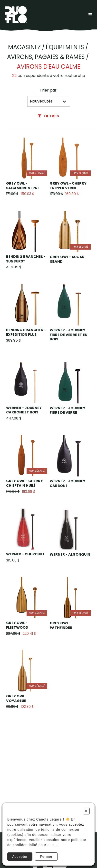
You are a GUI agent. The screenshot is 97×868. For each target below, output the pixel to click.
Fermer (46, 857)
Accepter (20, 857)
